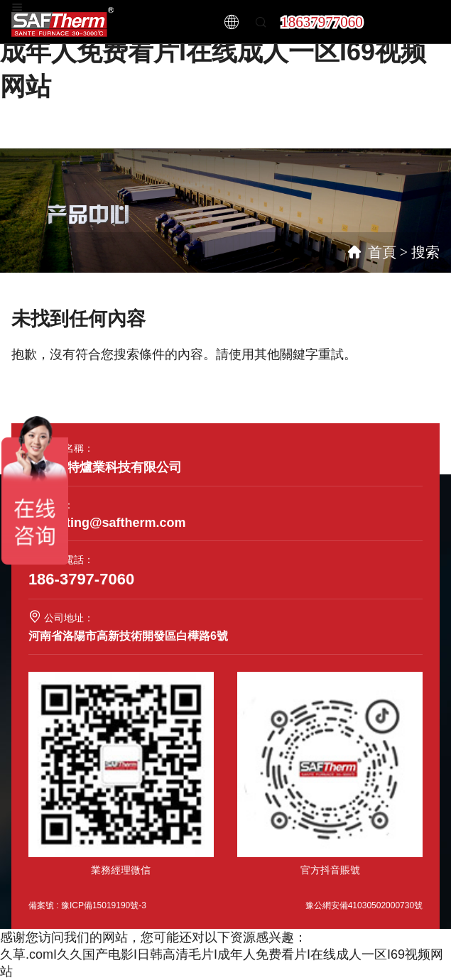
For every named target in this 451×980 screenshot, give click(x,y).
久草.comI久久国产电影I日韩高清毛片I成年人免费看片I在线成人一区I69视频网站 (219, 51)
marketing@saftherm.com (107, 523)
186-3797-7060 (81, 579)
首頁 (382, 252)
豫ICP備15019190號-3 (104, 905)
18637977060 (322, 22)
